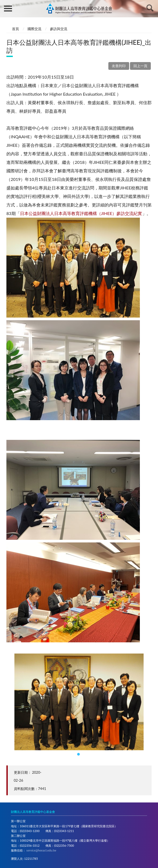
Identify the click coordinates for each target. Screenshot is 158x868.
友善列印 (119, 66)
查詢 (150, 8)
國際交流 (34, 29)
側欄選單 (8, 9)
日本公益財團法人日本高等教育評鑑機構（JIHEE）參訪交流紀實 (81, 213)
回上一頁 (140, 66)
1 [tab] (79, 755)
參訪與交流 (59, 29)
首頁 (15, 29)
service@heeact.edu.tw (41, 850)
